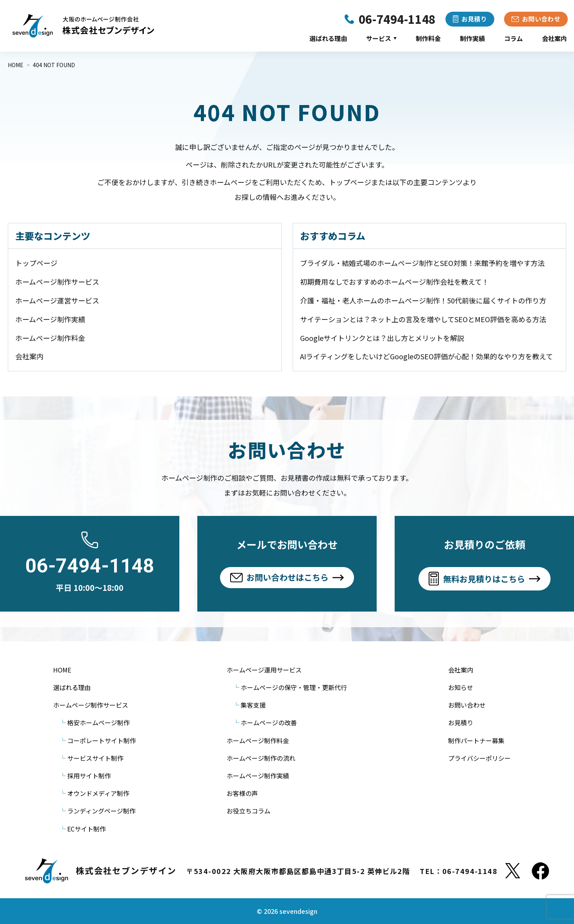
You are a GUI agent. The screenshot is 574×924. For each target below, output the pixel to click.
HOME (62, 670)
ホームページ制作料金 (50, 338)
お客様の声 (242, 793)
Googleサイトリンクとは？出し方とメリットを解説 (382, 338)
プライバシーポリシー (479, 758)
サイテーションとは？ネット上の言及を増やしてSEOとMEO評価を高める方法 (423, 319)
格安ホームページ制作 (98, 722)
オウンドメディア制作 (98, 793)
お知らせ (461, 687)
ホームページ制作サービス (57, 282)
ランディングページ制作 (101, 811)
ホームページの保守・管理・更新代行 (294, 687)
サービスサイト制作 (95, 758)
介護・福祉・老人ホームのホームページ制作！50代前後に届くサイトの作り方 (423, 300)
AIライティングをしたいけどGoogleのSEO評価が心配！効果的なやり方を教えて (426, 356)
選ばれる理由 (328, 38)
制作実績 (472, 38)
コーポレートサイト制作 (102, 740)
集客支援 (253, 705)
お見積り (461, 722)
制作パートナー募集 (476, 740)
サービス (381, 38)
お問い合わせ (467, 705)
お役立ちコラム (249, 811)
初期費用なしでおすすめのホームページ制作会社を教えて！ (394, 282)
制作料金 (428, 38)
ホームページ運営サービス (57, 300)
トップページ (36, 263)
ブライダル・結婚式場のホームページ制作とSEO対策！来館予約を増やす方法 (422, 263)
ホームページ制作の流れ (261, 758)
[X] (513, 871)
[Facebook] (540, 871)
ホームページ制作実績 (50, 319)
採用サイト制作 (89, 776)
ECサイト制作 (87, 829)
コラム (513, 38)
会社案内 (554, 38)
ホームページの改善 (269, 722)
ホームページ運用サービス (264, 670)
